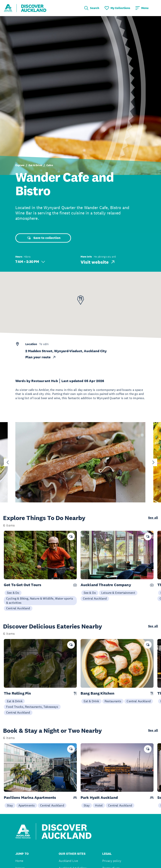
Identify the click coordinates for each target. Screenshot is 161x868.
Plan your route (41, 357)
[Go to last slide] (8, 462)
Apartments (27, 805)
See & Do (13, 593)
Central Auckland (18, 608)
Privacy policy (112, 861)
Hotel (99, 805)
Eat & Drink (35, 165)
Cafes (50, 165)
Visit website (98, 262)
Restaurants (113, 701)
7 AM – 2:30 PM (30, 262)
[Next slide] (153, 462)
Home (19, 861)
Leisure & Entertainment (118, 593)
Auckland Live (68, 861)
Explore (20, 165)
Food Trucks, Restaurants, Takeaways (32, 707)
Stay (10, 805)
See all (153, 518)
